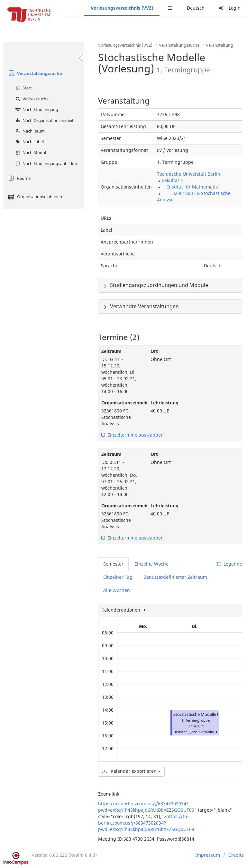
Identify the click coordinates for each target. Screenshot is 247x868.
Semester (113, 564)
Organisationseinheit (121, 403)
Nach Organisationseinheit (44, 120)
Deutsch (196, 8)
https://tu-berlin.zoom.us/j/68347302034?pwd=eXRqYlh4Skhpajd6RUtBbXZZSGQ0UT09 (146, 807)
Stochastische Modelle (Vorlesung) (207, 714)
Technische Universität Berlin (189, 174)
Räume (18, 178)
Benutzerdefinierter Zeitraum (175, 577)
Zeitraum (111, 351)
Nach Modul (30, 152)
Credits (236, 855)
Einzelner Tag (118, 577)
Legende (229, 564)
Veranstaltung (220, 45)
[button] (216, 732)
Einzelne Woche (151, 564)
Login (229, 8)
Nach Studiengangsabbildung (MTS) (49, 163)
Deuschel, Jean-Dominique (195, 732)
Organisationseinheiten (34, 197)
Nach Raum (29, 131)
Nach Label (29, 142)
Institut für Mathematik (192, 187)
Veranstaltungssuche (34, 73)
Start (23, 88)
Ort (154, 351)
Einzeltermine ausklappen (133, 435)
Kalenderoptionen (121, 610)
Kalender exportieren (131, 771)
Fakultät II (173, 180)
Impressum (208, 855)
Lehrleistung (165, 403)
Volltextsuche (31, 99)
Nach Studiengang (36, 109)
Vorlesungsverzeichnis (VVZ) (122, 8)
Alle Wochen (117, 590)
